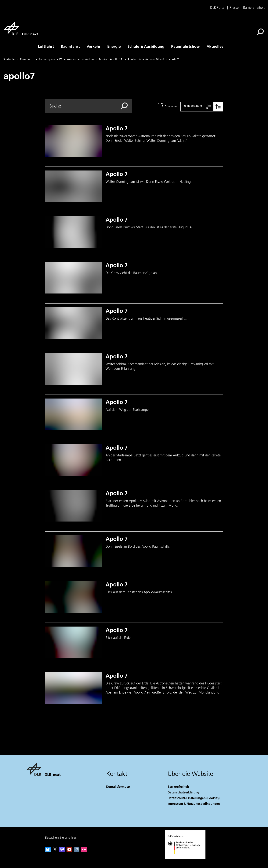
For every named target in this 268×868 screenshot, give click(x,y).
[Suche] (260, 32)
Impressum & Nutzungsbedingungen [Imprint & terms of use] (194, 804)
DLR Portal (218, 8)
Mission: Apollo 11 (111, 59)
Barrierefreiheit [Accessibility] (178, 787)
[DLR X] (55, 851)
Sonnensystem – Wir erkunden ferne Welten (66, 59)
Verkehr (94, 46)
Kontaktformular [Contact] (118, 787)
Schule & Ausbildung (146, 46)
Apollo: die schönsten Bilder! (146, 59)
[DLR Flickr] (84, 851)
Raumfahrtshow (185, 46)
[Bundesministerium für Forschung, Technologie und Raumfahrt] (186, 857)
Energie (114, 46)
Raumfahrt (70, 46)
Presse (234, 8)
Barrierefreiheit (254, 8)
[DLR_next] (21, 29)
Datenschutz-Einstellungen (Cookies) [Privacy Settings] (194, 798)
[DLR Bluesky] (48, 851)
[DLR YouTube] (69, 851)
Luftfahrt (46, 46)
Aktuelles (215, 46)
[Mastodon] (62, 851)
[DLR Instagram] (77, 851)
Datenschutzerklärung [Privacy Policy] (183, 792)
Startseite (9, 59)
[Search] (89, 106)
